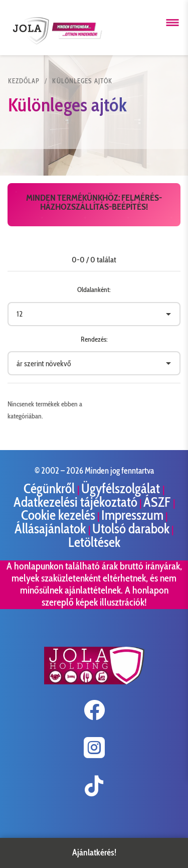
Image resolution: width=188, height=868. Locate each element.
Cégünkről (50, 488)
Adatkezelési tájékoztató (75, 502)
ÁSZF (158, 502)
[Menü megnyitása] (172, 23)
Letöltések (94, 542)
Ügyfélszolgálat (122, 488)
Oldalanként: (94, 290)
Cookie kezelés (58, 515)
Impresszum (132, 515)
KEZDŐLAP (24, 81)
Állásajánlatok (51, 529)
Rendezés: (94, 339)
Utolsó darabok (131, 529)
